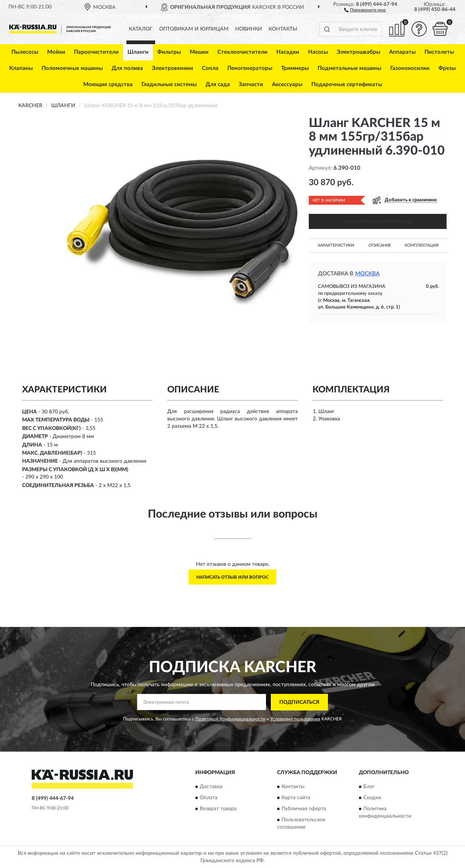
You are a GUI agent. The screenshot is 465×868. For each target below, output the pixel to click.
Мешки (199, 52)
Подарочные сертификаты (347, 84)
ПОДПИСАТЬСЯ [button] (299, 702)
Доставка (211, 787)
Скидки (372, 798)
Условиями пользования (295, 719)
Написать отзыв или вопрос (232, 577)
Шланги (138, 52)
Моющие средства (108, 84)
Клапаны (21, 68)
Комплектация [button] (422, 245)
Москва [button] (367, 274)
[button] (365, 10)
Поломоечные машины (72, 68)
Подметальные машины (349, 68)
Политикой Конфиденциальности (230, 719)
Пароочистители (96, 52)
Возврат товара (218, 809)
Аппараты (402, 52)
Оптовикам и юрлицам (194, 29)
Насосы (318, 52)
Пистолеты (439, 52)
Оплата (209, 798)
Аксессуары (287, 84)
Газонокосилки (410, 68)
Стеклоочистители (242, 52)
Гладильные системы (169, 84)
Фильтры (169, 52)
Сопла (210, 68)
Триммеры (295, 68)
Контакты (283, 29)
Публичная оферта (304, 809)
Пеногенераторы (250, 68)
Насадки (288, 52)
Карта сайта (296, 798)
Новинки (249, 29)
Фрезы (447, 68)
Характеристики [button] (336, 245)
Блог (369, 787)
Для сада (218, 84)
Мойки (56, 52)
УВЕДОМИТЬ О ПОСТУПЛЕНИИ (378, 222)
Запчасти (251, 84)
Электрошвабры (359, 52)
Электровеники (172, 68)
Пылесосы (25, 52)
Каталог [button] (141, 29)
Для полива (127, 68)
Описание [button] (380, 245)
